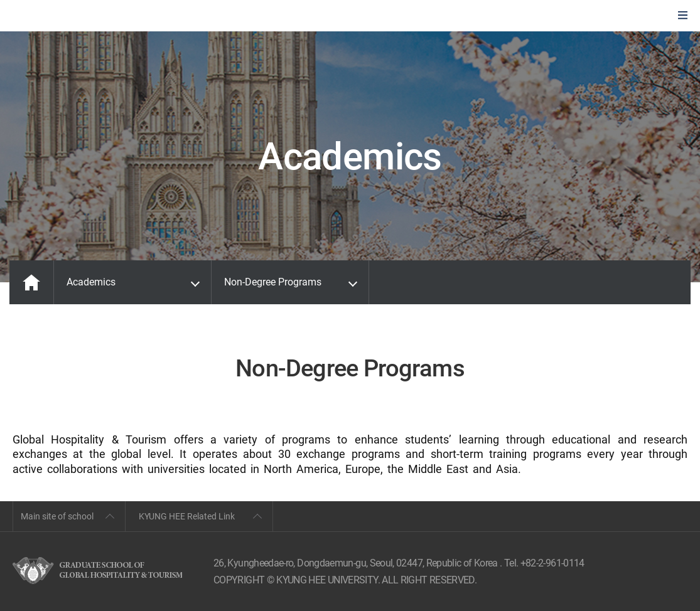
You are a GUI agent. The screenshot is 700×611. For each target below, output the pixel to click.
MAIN (31, 282)
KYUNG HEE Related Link (187, 516)
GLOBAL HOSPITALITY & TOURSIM (76, 16)
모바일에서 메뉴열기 (683, 16)
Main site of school (57, 516)
